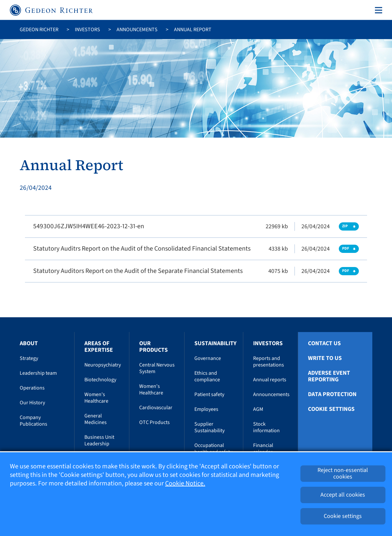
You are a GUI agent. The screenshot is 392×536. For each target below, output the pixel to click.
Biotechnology (100, 380)
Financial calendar (263, 449)
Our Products (153, 347)
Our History (32, 403)
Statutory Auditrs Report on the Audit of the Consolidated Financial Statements (142, 249)
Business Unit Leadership (99, 440)
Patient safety (209, 394)
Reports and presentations (269, 362)
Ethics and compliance (207, 376)
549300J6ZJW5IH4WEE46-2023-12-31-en (89, 226)
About (29, 343)
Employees (206, 409)
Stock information (266, 427)
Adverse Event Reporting (329, 376)
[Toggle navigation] (377, 10)
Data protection (332, 394)
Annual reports (270, 380)
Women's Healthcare (96, 398)
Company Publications (33, 421)
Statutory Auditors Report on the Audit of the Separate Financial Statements (138, 271)
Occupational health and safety (213, 449)
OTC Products (154, 422)
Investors (87, 30)
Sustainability (215, 343)
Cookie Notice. (185, 483)
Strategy (29, 358)
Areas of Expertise (99, 347)
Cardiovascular (156, 408)
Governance (208, 358)
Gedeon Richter (39, 30)
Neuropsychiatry (103, 365)
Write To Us (325, 358)
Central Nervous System (157, 368)
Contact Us (324, 344)
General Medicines (96, 419)
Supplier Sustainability (209, 427)
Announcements (137, 30)
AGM (258, 409)
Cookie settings (331, 409)
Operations (32, 388)
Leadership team (38, 373)
